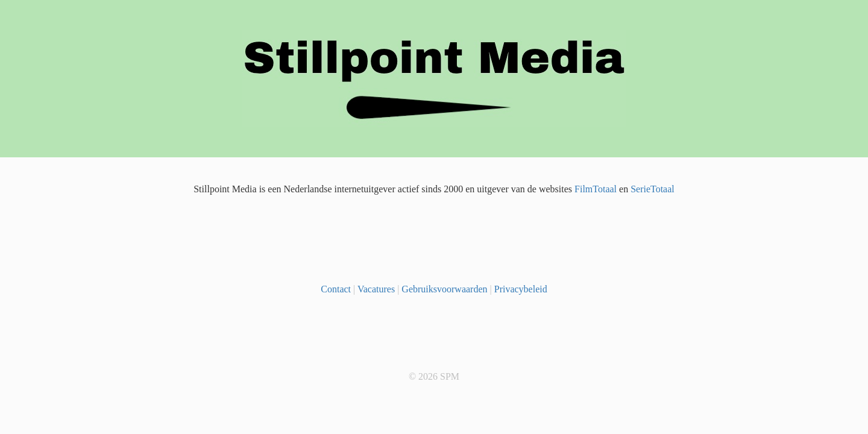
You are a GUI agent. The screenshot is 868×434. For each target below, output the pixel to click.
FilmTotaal (596, 189)
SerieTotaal (653, 189)
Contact (336, 289)
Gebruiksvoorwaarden (444, 289)
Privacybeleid (521, 289)
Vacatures (376, 289)
